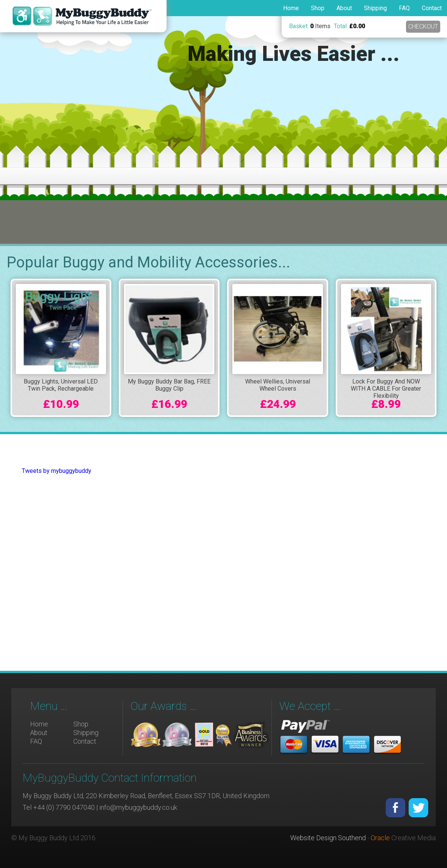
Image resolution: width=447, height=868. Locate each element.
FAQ (404, 8)
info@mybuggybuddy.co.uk (138, 807)
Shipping (375, 8)
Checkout (422, 26)
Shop (318, 8)
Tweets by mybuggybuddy (57, 471)
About (344, 8)
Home (291, 8)
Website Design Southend (328, 838)
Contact (432, 8)
